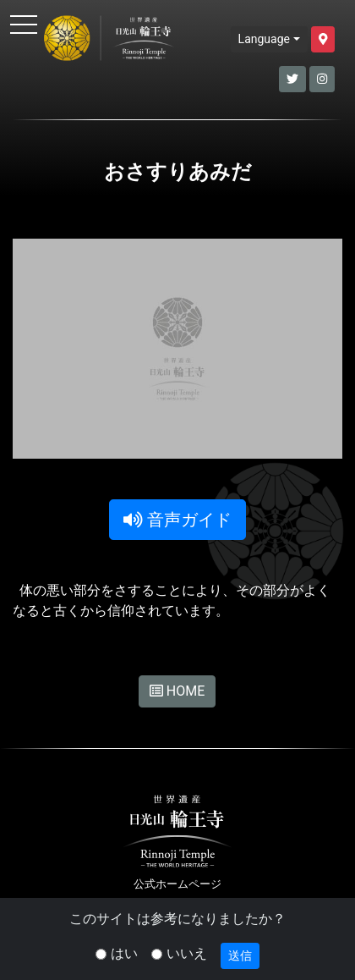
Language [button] (264, 39)
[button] (323, 39)
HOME (177, 691)
